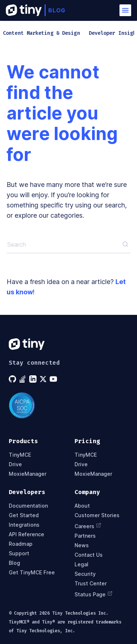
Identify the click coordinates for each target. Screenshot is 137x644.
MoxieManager (28, 474)
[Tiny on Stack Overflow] (23, 379)
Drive (15, 464)
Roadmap (21, 544)
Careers (88, 526)
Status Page (94, 594)
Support (19, 553)
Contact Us (89, 555)
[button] (125, 10)
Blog (14, 563)
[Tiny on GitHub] (13, 379)
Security (85, 574)
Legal (81, 564)
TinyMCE (20, 455)
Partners (85, 536)
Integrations (24, 525)
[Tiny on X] (44, 379)
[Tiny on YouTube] (54, 379)
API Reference (26, 534)
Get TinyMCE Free (32, 573)
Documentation (28, 506)
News (82, 545)
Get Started (24, 515)
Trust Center (91, 584)
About (82, 506)
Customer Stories (97, 515)
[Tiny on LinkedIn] (34, 379)
